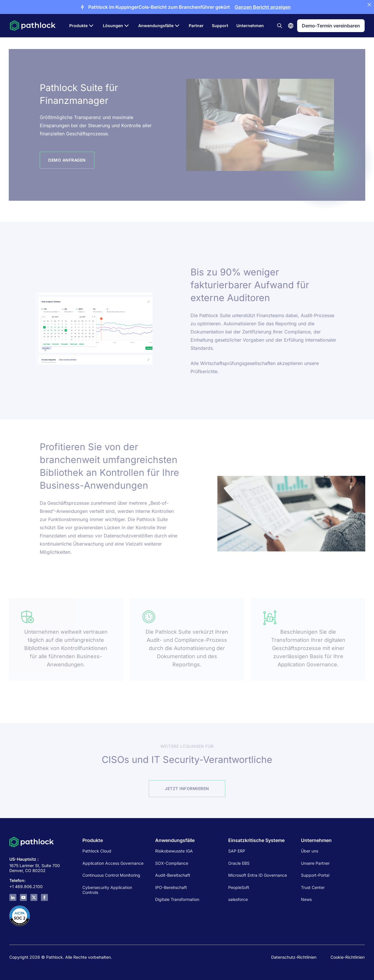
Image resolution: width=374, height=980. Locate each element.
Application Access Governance (113, 863)
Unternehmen (250, 26)
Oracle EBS (239, 863)
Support (220, 26)
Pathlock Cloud (97, 851)
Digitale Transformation (177, 899)
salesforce (238, 899)
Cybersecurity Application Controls (107, 890)
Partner (196, 26)
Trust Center (313, 887)
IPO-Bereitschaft (171, 887)
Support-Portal (315, 875)
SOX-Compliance (172, 863)
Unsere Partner (315, 863)
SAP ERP (237, 851)
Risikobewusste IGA (174, 851)
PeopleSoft (239, 887)
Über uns (310, 851)
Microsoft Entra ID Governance (258, 875)
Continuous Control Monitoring (111, 875)
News (306, 899)
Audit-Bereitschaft (173, 875)
